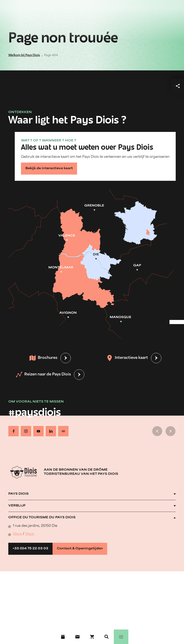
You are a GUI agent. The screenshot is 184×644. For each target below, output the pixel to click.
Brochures (43, 358)
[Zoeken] (107, 637)
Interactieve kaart (127, 358)
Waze (30, 534)
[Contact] (77, 637)
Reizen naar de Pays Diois (43, 375)
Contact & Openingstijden (80, 549)
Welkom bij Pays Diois (24, 55)
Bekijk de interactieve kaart (49, 168)
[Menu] (121, 637)
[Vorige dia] (157, 431)
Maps (17, 534)
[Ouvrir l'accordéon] (92, 494)
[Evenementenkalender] (63, 637)
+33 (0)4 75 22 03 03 (30, 549)
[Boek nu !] (92, 637)
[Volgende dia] (171, 431)
